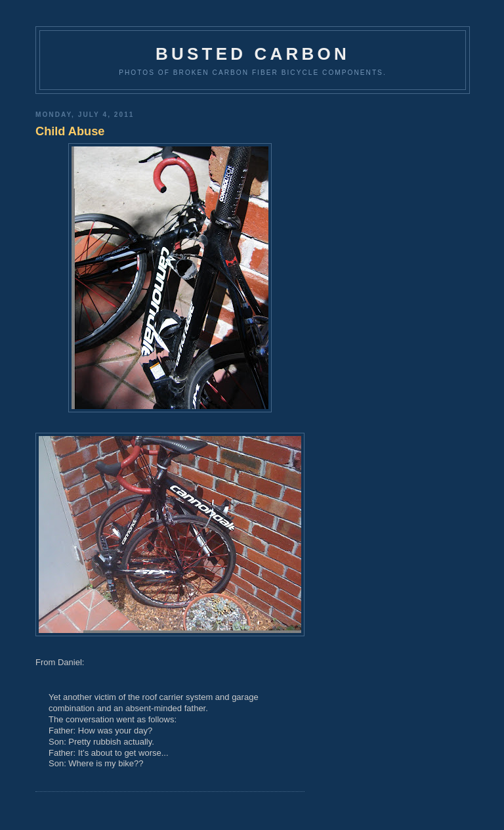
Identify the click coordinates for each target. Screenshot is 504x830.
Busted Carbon (253, 54)
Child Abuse (70, 131)
